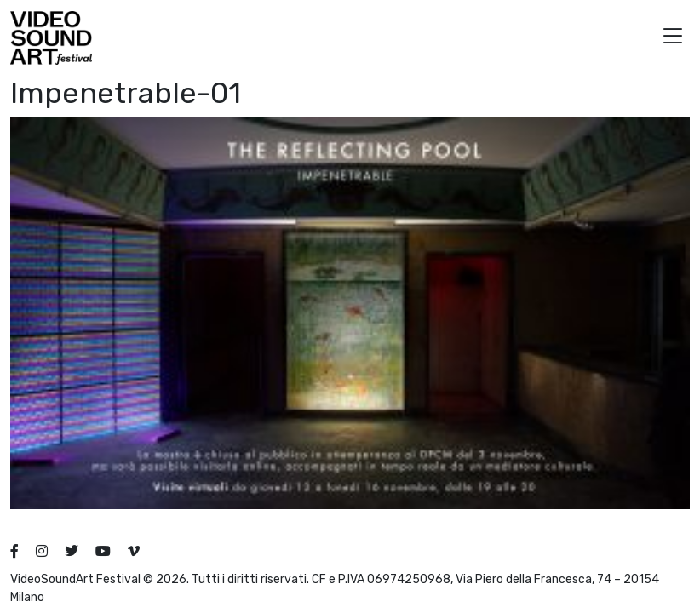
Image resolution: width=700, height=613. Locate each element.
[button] (673, 38)
